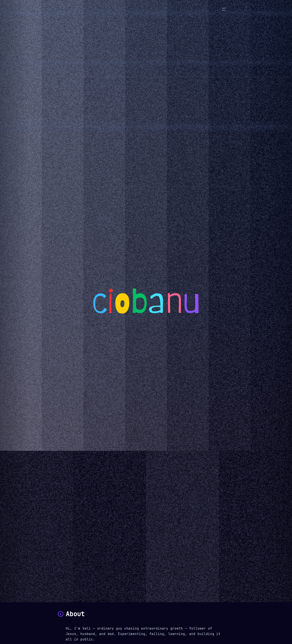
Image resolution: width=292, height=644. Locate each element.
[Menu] (224, 9)
